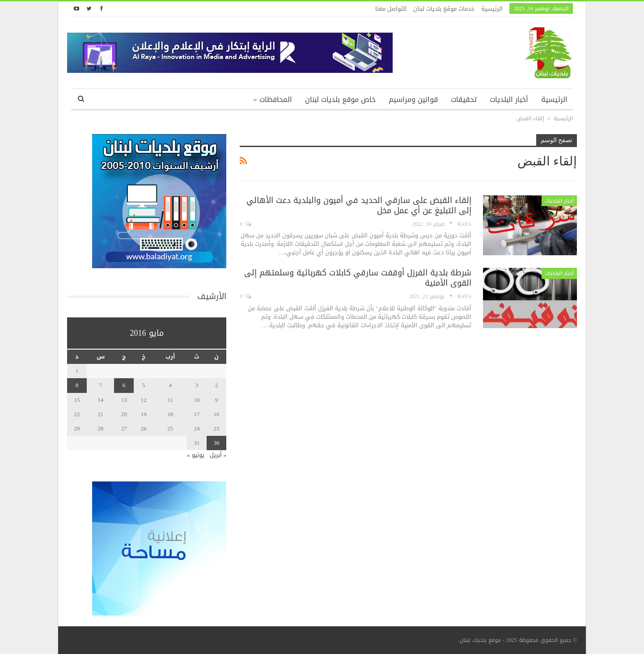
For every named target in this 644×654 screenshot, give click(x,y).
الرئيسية (492, 9)
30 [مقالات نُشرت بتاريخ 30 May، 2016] (217, 443)
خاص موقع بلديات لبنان (340, 99)
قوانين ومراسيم (413, 99)
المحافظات (276, 99)
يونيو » (196, 455)
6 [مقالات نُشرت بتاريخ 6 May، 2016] (124, 385)
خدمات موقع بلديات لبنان (444, 9)
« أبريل (218, 455)
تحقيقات (464, 99)
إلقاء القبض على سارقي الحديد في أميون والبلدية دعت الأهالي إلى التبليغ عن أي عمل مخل (359, 205)
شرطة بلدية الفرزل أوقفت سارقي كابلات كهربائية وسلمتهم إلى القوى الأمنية (358, 278)
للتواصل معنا (391, 9)
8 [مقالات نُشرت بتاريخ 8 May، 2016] (77, 385)
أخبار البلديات (509, 99)
